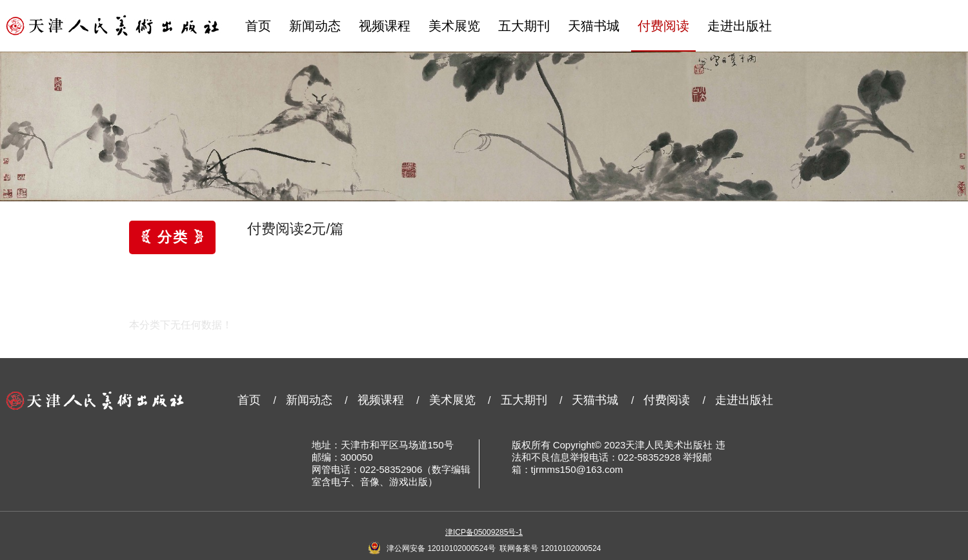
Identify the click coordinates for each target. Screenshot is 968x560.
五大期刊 (524, 26)
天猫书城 (594, 26)
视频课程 (385, 26)
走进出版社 (740, 26)
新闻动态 (315, 26)
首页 (258, 26)
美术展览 (454, 26)
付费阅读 (663, 26)
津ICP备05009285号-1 (484, 532)
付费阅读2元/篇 (296, 229)
